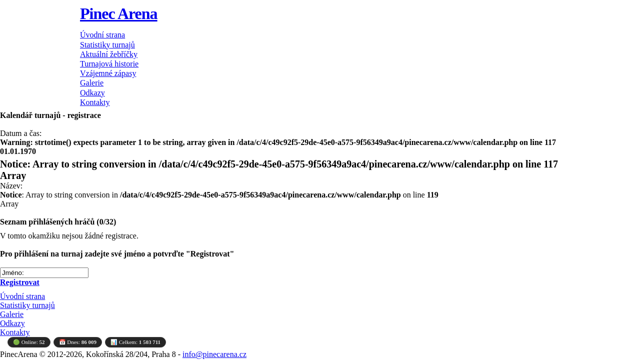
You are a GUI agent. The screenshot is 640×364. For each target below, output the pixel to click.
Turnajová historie (109, 64)
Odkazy (92, 93)
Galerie (92, 83)
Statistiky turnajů (107, 45)
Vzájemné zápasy (108, 73)
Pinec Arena (119, 13)
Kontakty (95, 102)
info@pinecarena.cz (214, 354)
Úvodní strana (102, 35)
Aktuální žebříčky (109, 54)
